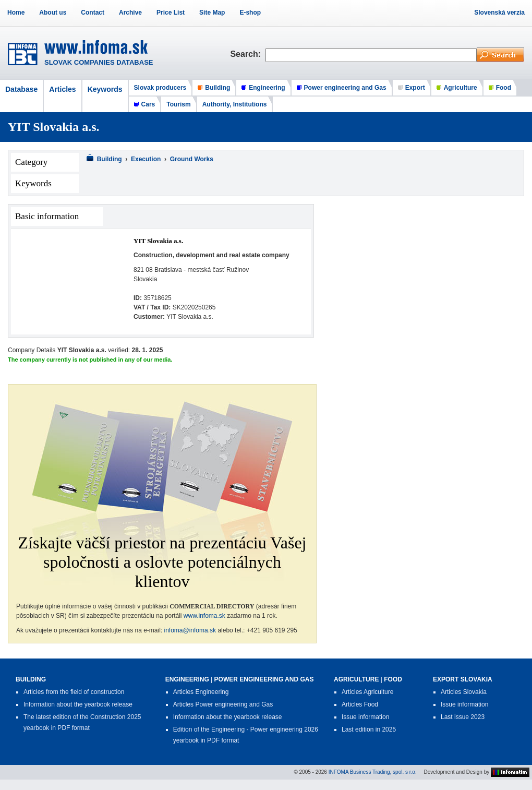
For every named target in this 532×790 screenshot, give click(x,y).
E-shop (250, 13)
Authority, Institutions (235, 104)
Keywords (105, 89)
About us (53, 13)
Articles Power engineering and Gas (223, 704)
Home (16, 13)
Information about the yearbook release (78, 704)
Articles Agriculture (367, 692)
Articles (62, 89)
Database (21, 89)
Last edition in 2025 (369, 729)
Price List (171, 13)
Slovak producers (160, 88)
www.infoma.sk (204, 616)
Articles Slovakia (464, 692)
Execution (146, 159)
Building (217, 88)
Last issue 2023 (463, 717)
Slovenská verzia (499, 13)
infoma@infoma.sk (190, 630)
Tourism (178, 104)
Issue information (365, 717)
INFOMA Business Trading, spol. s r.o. (373, 771)
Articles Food (360, 704)
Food (504, 88)
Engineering (267, 88)
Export (415, 88)
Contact (93, 13)
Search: (248, 54)
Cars (148, 104)
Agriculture (461, 88)
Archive (130, 13)
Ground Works (192, 159)
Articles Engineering (201, 692)
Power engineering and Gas (345, 88)
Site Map (212, 13)
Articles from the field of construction (74, 692)
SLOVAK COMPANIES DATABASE (99, 62)
